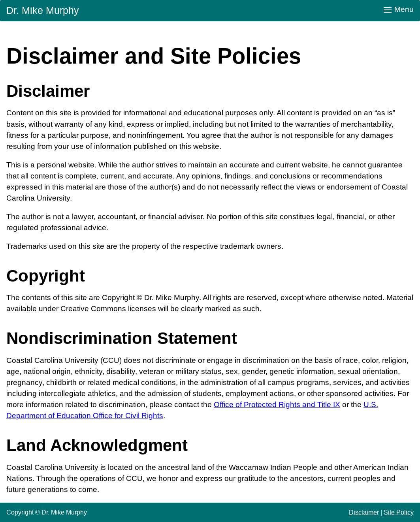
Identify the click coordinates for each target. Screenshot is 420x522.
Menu (399, 9)
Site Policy (399, 512)
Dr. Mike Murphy (43, 10)
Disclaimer (364, 512)
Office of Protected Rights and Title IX (277, 405)
